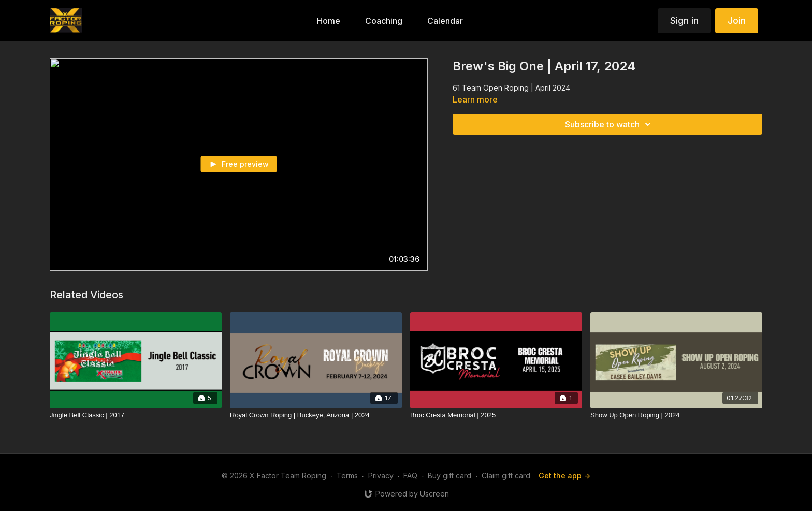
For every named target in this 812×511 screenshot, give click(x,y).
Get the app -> (564, 476)
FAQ (410, 476)
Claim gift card (506, 476)
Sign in (684, 20)
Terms (347, 476)
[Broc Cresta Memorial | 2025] (496, 415)
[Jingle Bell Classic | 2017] (136, 415)
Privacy (381, 476)
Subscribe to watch (610, 124)
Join (737, 20)
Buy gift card (450, 476)
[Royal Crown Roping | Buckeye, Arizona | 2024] (316, 415)
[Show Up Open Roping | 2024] (676, 415)
